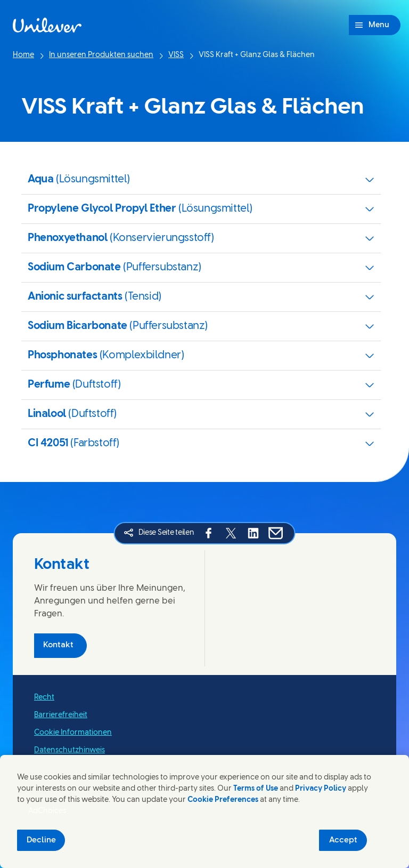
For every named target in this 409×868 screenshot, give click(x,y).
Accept (343, 840)
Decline (41, 840)
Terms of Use (256, 789)
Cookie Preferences (223, 800)
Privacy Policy (321, 789)
